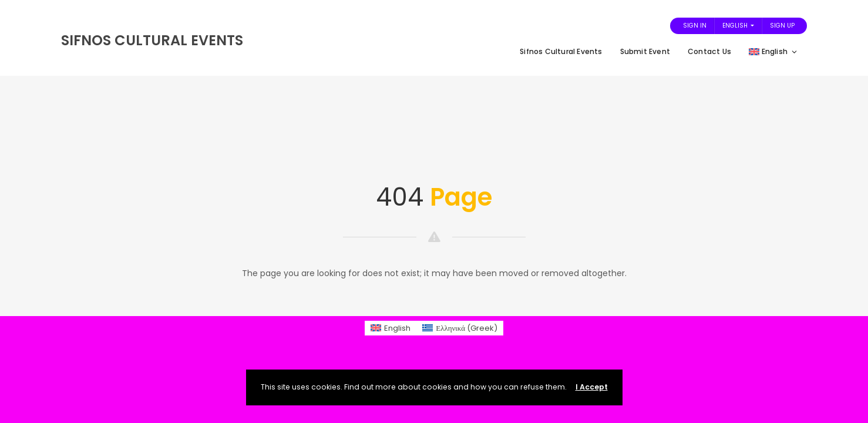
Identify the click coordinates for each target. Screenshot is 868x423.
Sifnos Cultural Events (561, 51)
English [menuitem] (397, 328)
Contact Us (709, 51)
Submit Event (645, 51)
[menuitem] (391, 328)
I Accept (592, 387)
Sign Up (782, 26)
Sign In (695, 26)
